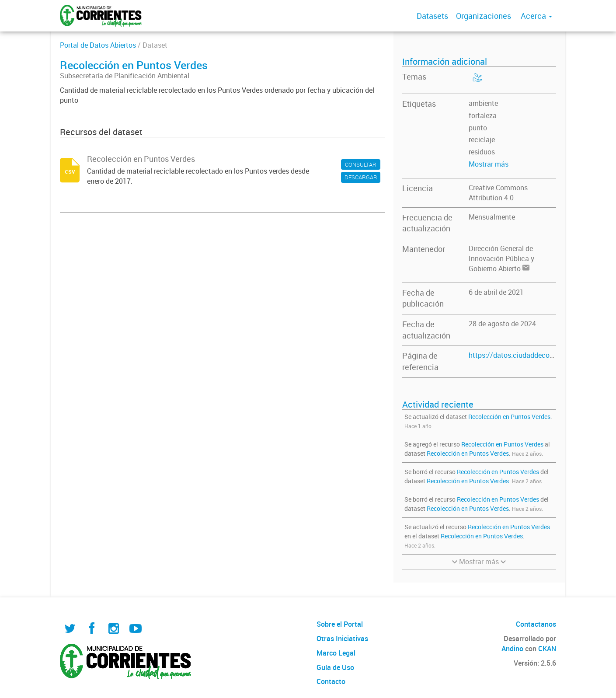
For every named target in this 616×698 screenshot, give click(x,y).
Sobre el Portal (340, 624)
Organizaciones (484, 16)
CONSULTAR (361, 164)
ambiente (483, 103)
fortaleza (483, 115)
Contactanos (536, 624)
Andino (512, 649)
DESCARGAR (361, 177)
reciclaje (482, 140)
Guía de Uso (335, 667)
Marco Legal (336, 653)
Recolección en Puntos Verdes (509, 417)
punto (478, 128)
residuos (482, 152)
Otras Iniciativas (342, 639)
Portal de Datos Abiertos (98, 45)
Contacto (331, 681)
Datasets (432, 16)
